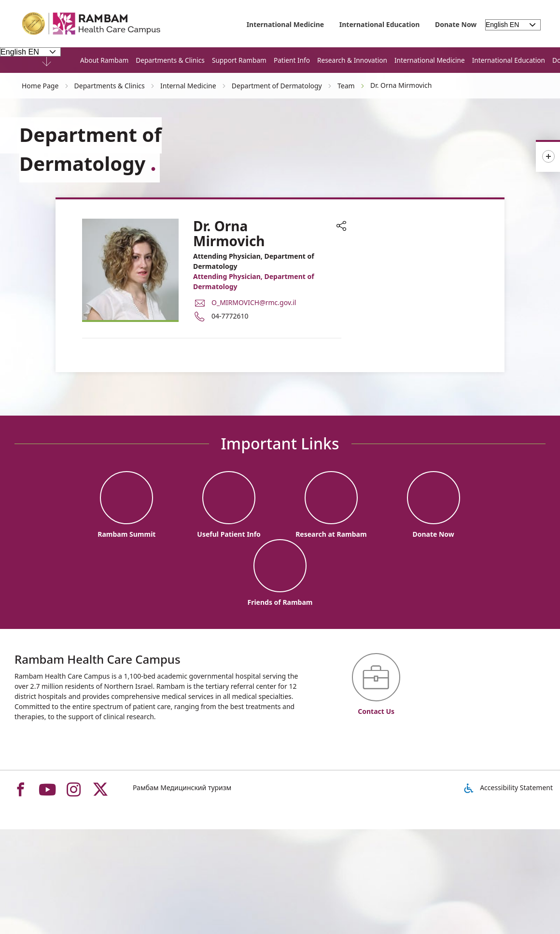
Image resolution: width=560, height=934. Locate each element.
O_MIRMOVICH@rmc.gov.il (254, 302)
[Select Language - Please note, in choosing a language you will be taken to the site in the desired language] (30, 52)
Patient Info (292, 60)
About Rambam (104, 60)
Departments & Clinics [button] (170, 60)
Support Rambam (239, 60)
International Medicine (286, 24)
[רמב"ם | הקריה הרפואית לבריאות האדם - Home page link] (92, 24)
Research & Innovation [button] (352, 60)
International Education (380, 24)
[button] (341, 227)
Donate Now (456, 24)
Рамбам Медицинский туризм (182, 788)
